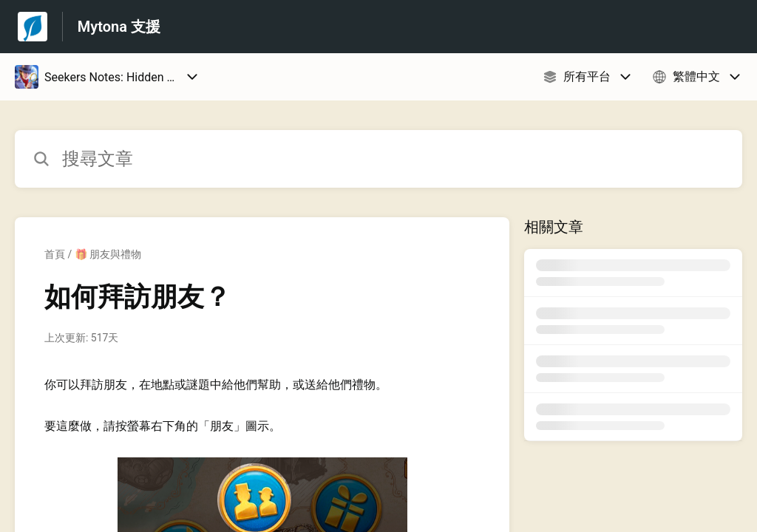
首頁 (55, 254)
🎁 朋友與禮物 (108, 254)
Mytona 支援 (119, 27)
